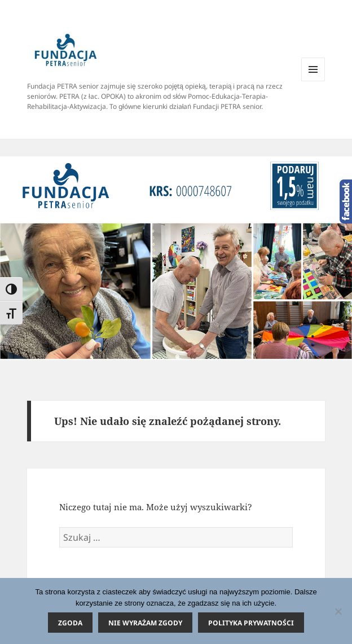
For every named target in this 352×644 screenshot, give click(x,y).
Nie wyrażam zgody (145, 623)
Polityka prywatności (251, 623)
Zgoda (70, 623)
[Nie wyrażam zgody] (338, 611)
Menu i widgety (313, 81)
